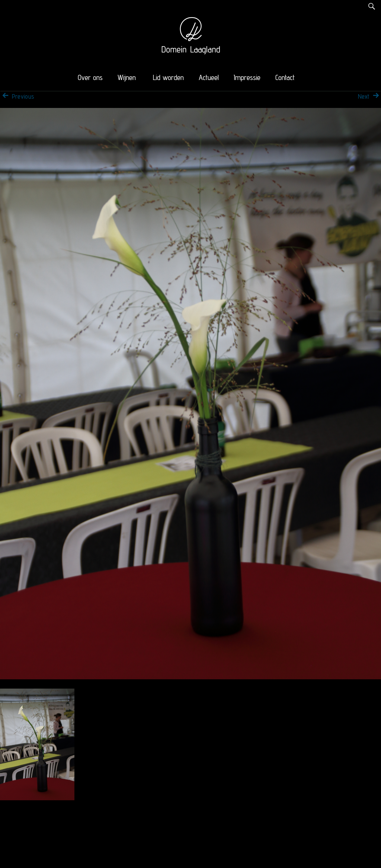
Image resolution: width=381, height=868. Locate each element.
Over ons (90, 77)
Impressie (247, 77)
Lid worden (168, 77)
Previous (17, 96)
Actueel (209, 77)
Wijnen (127, 77)
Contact (285, 77)
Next (369, 96)
